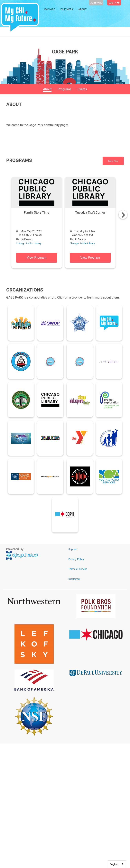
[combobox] (117, 864)
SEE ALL (113, 161)
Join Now (96, 3)
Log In (114, 3)
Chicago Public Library (29, 243)
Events (82, 89)
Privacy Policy (76, 559)
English (114, 864)
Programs (65, 89)
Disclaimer (74, 579)
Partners (67, 9)
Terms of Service (78, 569)
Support (73, 549)
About (82, 9)
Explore (50, 9)
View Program (37, 258)
